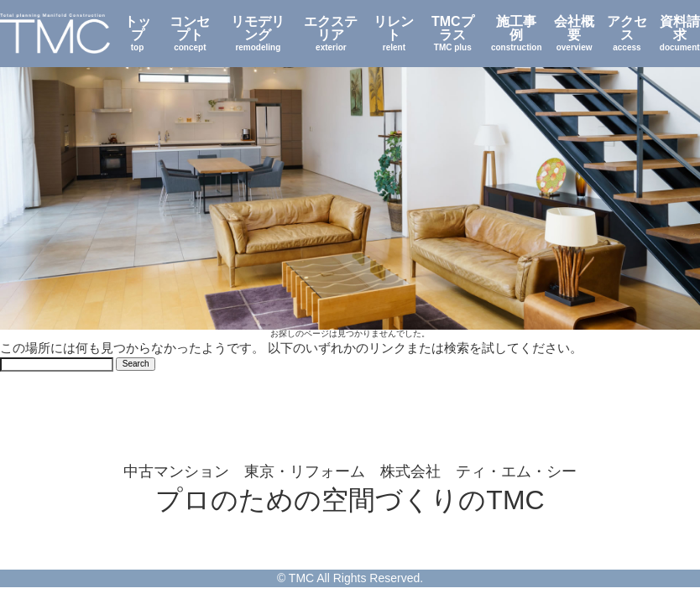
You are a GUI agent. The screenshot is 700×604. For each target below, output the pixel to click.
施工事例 (517, 34)
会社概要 (574, 34)
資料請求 (680, 34)
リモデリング (258, 34)
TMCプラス (453, 34)
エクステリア (331, 34)
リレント (394, 34)
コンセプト (190, 34)
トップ (137, 34)
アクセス (627, 34)
